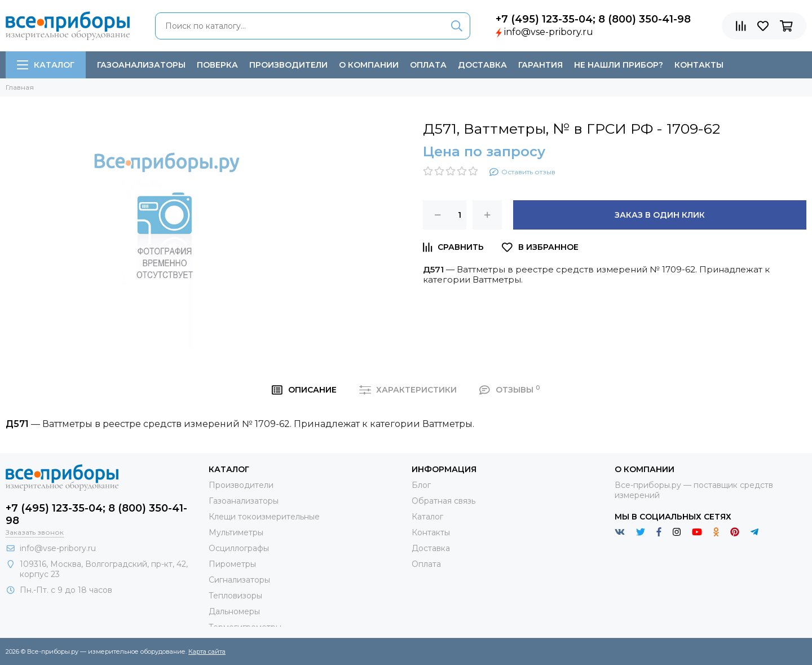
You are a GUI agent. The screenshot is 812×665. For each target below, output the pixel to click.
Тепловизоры (235, 596)
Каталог (46, 65)
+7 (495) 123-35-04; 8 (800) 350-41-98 (593, 19)
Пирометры (232, 564)
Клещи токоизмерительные (264, 517)
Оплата (428, 65)
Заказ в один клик (660, 215)
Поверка (217, 65)
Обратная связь (443, 501)
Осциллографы (239, 548)
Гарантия (540, 65)
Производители (288, 65)
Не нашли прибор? (619, 65)
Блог (421, 485)
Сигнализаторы (239, 580)
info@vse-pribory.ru (549, 32)
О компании (369, 65)
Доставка (482, 65)
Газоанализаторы (141, 65)
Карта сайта (207, 651)
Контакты (699, 65)
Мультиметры (236, 532)
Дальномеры (234, 611)
